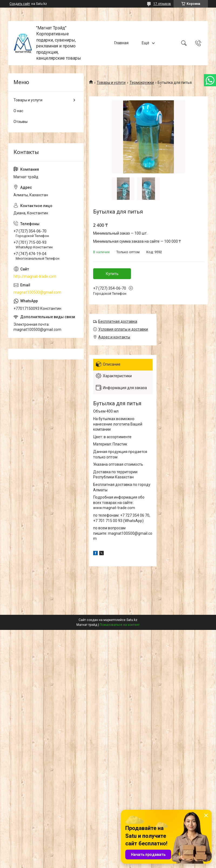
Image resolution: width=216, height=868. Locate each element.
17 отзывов (162, 4)
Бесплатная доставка (118, 321)
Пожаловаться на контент (120, 625)
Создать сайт (20, 4)
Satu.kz (132, 620)
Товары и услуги (111, 83)
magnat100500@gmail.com (37, 292)
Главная (121, 43)
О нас (18, 111)
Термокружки (142, 83)
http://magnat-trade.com (35, 276)
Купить (112, 274)
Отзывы (21, 122)
